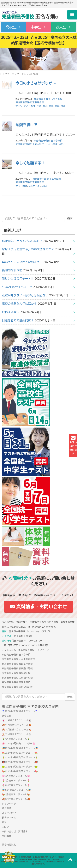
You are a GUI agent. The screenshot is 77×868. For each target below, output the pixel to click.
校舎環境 (7, 808)
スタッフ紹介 (9, 813)
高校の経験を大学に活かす (19, 304)
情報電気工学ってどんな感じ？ (22, 241)
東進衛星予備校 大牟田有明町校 (18, 659)
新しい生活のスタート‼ (18, 278)
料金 (4, 822)
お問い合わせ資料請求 (73, 445)
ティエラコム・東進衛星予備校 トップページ (25, 650)
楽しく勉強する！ (30, 163)
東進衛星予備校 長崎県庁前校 (17, 664)
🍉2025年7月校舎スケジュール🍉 (20, 771)
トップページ (7, 74)
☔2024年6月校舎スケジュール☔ (20, 711)
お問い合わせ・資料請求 (15, 831)
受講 (51, 106)
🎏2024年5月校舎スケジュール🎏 (20, 748)
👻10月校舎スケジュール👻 (17, 720)
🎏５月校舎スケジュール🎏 (16, 790)
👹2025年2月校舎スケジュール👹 (20, 762)
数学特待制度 (9, 845)
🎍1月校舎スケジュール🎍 (16, 739)
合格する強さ (11, 312)
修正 (45, 106)
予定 (39, 106)
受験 (57, 106)
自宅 (61, 144)
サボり (19, 106)
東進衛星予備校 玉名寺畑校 (30, 102)
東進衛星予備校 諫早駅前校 (16, 673)
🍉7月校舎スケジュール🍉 (16, 794)
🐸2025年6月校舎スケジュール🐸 (20, 767)
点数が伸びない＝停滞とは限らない (25, 295)
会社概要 (7, 836)
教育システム (9, 818)
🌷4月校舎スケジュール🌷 (16, 781)
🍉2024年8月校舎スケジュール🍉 (20, 753)
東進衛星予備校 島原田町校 (16, 682)
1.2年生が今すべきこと (17, 287)
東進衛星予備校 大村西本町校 (17, 678)
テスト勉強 (30, 106)
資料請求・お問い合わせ (39, 607)
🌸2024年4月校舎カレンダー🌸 (19, 743)
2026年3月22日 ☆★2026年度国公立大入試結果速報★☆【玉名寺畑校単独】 (39, 40)
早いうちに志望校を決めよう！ (22, 262)
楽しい (45, 186)
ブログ (20, 74)
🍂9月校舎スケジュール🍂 (16, 799)
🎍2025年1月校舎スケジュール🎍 (20, 757)
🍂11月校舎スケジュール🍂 (17, 725)
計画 (63, 106)
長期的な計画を (12, 270)
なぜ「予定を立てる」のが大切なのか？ (28, 249)
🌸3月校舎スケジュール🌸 (16, 776)
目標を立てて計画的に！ (18, 320)
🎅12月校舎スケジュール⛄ (17, 734)
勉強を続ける (27, 125)
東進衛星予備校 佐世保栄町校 (17, 687)
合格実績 (7, 716)
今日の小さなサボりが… (36, 83)
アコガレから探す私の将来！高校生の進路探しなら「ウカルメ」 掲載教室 (38, 857)
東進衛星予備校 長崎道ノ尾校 (17, 668)
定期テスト (34, 186)
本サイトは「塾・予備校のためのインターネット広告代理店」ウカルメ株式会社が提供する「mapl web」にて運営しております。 (38, 863)
